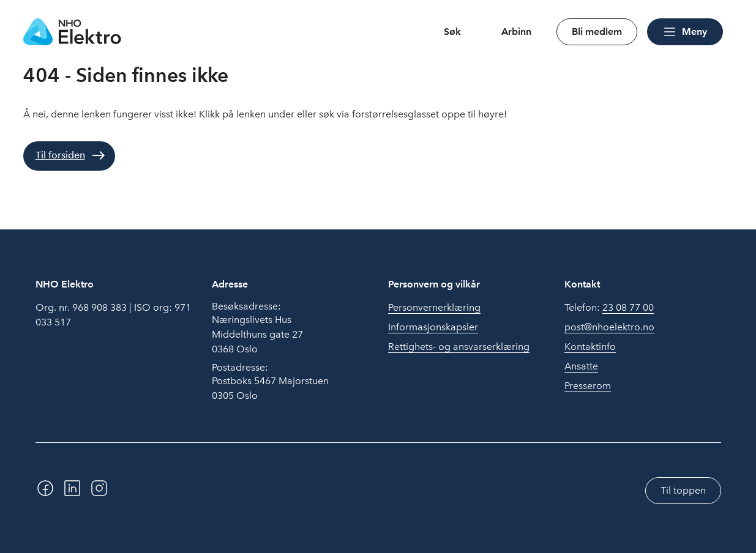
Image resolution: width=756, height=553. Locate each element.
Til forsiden (60, 155)
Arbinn (516, 32)
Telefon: (609, 308)
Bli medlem (597, 32)
